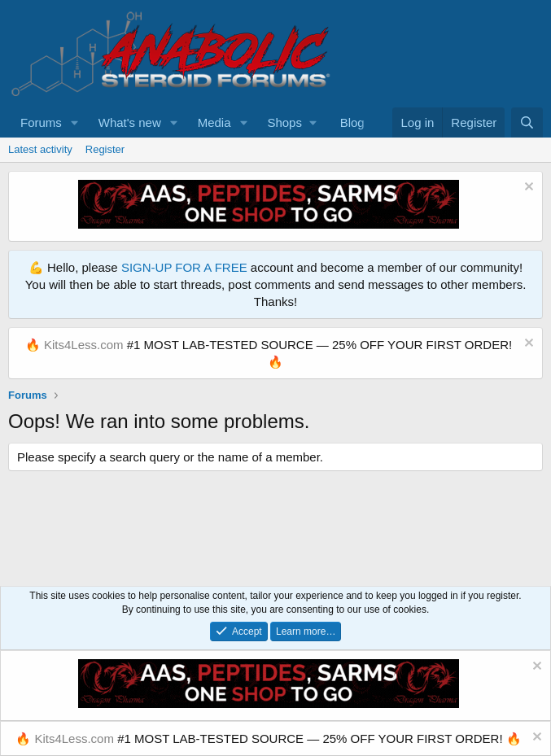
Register (105, 149)
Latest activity (40, 149)
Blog (352, 122)
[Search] (527, 122)
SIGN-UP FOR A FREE (184, 267)
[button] (75, 122)
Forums (41, 122)
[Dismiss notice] (527, 188)
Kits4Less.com (84, 345)
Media (214, 122)
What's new (130, 122)
